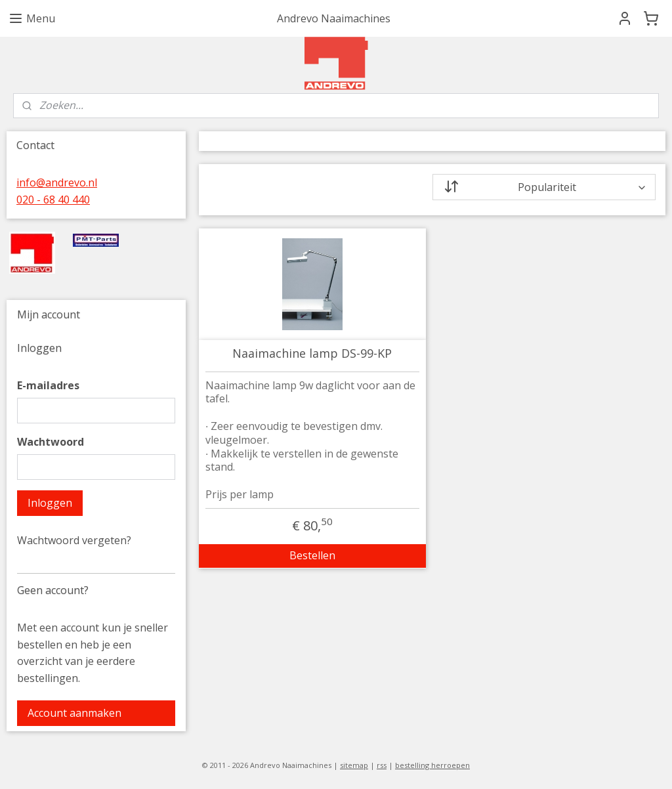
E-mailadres (48, 385)
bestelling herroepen (432, 765)
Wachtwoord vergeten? (74, 540)
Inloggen (50, 503)
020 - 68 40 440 (53, 200)
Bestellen (312, 555)
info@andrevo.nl (57, 182)
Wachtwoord (51, 442)
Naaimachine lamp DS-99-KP (312, 354)
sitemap (354, 765)
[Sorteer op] (544, 187)
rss (382, 765)
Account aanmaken (74, 713)
